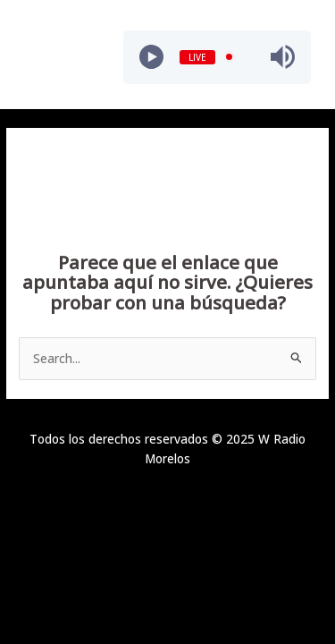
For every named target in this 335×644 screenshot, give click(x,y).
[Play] (151, 57)
